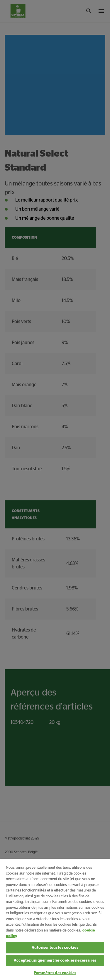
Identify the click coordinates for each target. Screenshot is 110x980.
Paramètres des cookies (55, 973)
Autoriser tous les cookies (55, 948)
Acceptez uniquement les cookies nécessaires (55, 961)
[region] (55, 920)
